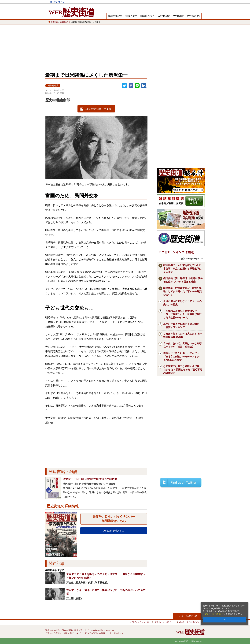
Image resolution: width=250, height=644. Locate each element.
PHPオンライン (57, 2)
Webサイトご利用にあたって (191, 622)
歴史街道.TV (193, 16)
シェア (131, 86)
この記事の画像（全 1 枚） (99, 109)
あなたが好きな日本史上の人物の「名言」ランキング (181, 326)
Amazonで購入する (114, 531)
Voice (156, 2)
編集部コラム (147, 16)
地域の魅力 (131, 16)
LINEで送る (137, 86)
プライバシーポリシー (214, 614)
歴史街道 (178, 2)
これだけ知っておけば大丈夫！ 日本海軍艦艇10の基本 (183, 335)
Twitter (125, 86)
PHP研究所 (193, 2)
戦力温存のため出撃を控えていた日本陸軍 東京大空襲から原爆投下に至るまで (182, 269)
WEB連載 (178, 16)
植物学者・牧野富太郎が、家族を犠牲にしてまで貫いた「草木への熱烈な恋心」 (182, 291)
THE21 (167, 2)
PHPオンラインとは (141, 622)
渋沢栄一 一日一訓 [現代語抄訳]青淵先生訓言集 (90, 479)
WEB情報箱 (164, 16)
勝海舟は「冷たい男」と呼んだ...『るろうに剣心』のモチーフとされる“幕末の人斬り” (182, 356)
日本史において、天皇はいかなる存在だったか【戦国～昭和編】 (182, 345)
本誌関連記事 (115, 16)
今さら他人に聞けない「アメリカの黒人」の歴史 (182, 303)
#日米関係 (53, 86)
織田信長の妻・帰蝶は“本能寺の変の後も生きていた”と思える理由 (183, 280)
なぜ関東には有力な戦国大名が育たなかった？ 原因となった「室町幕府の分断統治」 (183, 370)
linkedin (144, 86)
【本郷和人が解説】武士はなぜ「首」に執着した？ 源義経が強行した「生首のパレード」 (182, 314)
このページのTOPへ (187, 616)
